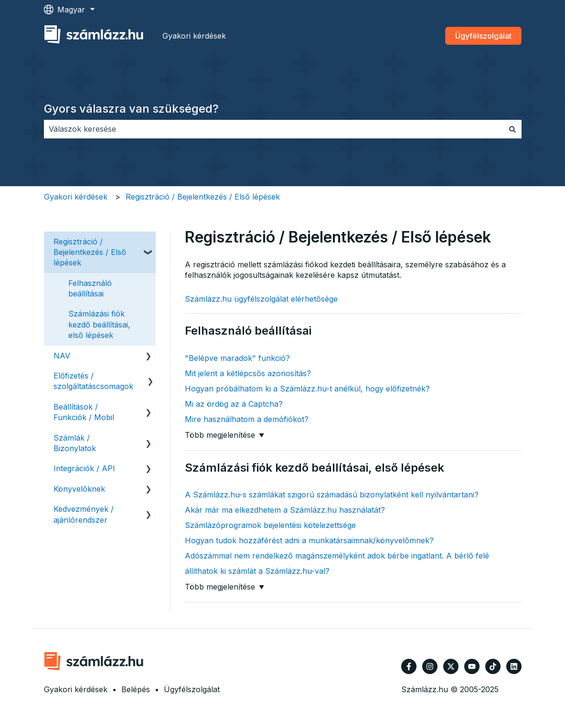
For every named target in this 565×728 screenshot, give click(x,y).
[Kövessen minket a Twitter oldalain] (451, 666)
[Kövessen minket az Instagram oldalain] (430, 666)
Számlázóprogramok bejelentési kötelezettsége (270, 525)
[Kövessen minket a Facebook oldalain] (409, 666)
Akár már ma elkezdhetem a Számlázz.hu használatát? (285, 510)
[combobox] (274, 129)
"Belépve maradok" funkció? (237, 358)
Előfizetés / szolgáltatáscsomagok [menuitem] (93, 381)
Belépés (136, 689)
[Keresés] (512, 129)
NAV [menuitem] (62, 356)
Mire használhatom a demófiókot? (247, 419)
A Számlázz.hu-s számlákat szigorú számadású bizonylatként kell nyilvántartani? (332, 495)
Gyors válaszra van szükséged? (131, 109)
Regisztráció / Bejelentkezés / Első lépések (203, 197)
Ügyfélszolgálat (483, 36)
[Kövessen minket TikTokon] (493, 666)
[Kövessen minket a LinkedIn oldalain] (514, 666)
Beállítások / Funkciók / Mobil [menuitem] (84, 412)
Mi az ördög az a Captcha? (234, 404)
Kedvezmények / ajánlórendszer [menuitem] (84, 514)
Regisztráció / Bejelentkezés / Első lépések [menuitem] (90, 252)
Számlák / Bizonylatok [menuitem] (75, 443)
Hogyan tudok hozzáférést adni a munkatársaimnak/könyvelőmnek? (309, 540)
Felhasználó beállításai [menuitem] (90, 288)
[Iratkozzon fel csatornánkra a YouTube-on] (472, 666)
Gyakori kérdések (194, 36)
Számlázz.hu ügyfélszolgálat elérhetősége (261, 299)
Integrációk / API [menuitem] (84, 468)
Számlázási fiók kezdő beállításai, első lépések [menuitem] (99, 324)
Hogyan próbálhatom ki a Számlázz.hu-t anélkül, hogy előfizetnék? (307, 389)
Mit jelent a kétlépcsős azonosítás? (248, 373)
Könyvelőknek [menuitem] (79, 489)
